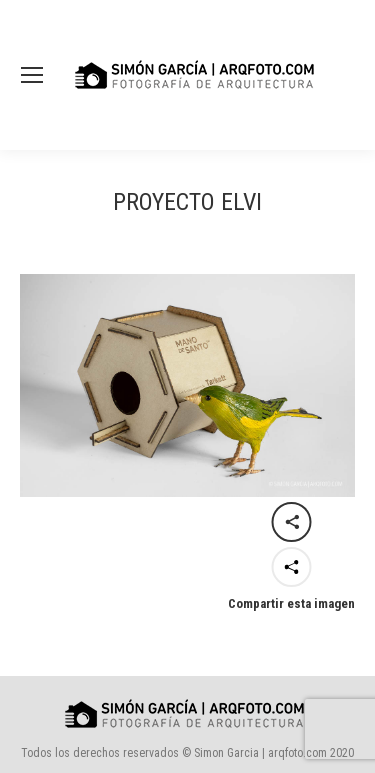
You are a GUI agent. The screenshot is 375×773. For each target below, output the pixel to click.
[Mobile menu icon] (32, 75)
